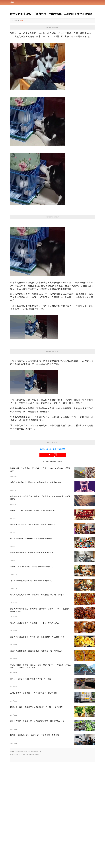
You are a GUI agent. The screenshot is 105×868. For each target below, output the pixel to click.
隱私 (27, 754)
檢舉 (22, 21)
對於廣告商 (35, 754)
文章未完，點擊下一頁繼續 (52, 449)
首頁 (12, 2)
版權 (30, 754)
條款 (24, 754)
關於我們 (13, 754)
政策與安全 (19, 754)
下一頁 (52, 455)
